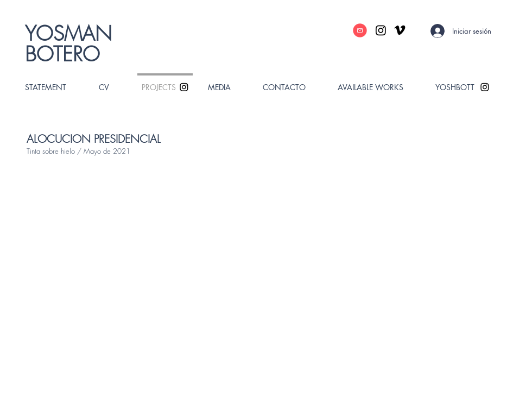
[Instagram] (381, 30)
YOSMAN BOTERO (68, 44)
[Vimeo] (400, 30)
